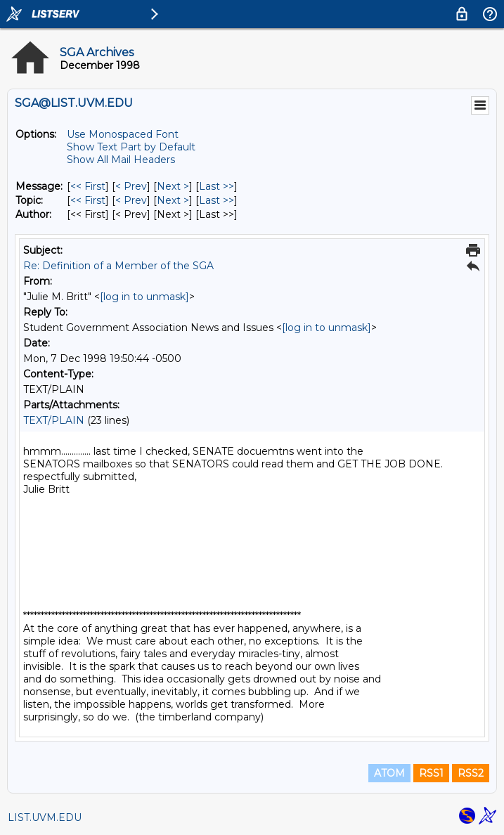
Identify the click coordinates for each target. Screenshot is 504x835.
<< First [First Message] (88, 186)
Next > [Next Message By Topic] (173, 200)
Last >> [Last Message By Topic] (217, 200)
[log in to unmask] (144, 297)
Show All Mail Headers (121, 160)
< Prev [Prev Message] (131, 186)
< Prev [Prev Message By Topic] (131, 200)
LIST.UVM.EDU (45, 817)
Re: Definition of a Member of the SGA (118, 266)
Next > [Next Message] (173, 186)
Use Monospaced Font (123, 134)
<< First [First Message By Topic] (88, 200)
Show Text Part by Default (131, 147)
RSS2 (471, 773)
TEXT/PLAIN (54, 420)
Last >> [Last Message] (217, 186)
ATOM (389, 773)
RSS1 (431, 773)
